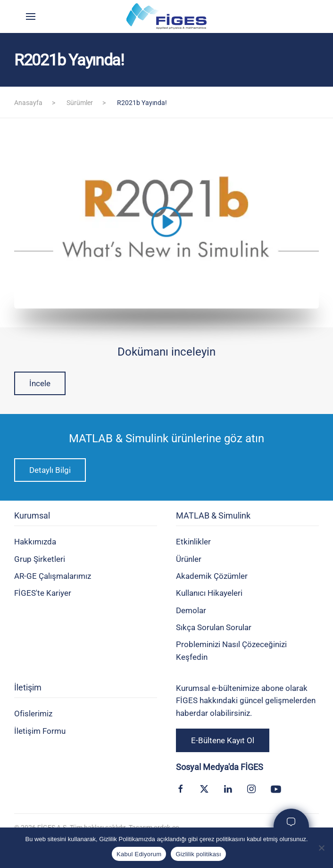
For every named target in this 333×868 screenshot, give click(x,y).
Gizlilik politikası (198, 854)
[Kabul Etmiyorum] (321, 848)
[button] (31, 16)
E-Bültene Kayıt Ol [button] (223, 740)
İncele (40, 383)
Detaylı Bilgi (50, 470)
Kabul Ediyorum (139, 854)
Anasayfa (28, 103)
